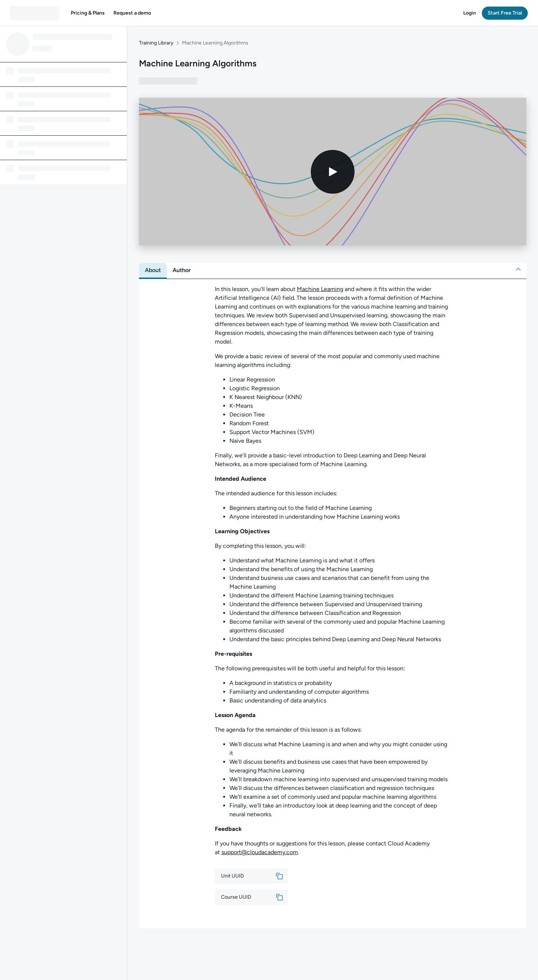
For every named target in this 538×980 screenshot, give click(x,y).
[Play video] (333, 172)
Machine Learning (320, 289)
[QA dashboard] (35, 13)
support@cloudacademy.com (260, 852)
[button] (88, 13)
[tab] (153, 270)
